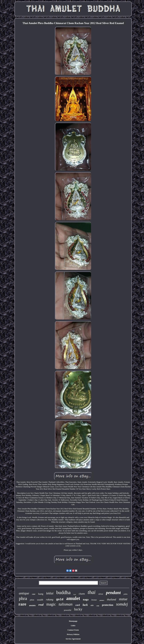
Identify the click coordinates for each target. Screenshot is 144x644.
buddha (63, 592)
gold (60, 599)
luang (41, 594)
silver (101, 594)
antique (24, 593)
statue (123, 599)
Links (73, 625)
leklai (50, 593)
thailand (111, 599)
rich (92, 605)
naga (86, 599)
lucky (78, 609)
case (34, 594)
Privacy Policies (73, 634)
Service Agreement (73, 639)
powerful (68, 610)
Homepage (73, 621)
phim (32, 600)
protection (108, 605)
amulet (73, 598)
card (78, 605)
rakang (50, 600)
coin (98, 606)
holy (75, 594)
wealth (40, 600)
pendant (113, 593)
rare (22, 604)
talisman (65, 604)
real (41, 605)
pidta (125, 594)
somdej (122, 604)
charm (82, 594)
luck (85, 605)
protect (102, 600)
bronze (94, 600)
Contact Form (73, 630)
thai (92, 592)
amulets (32, 606)
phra (23, 598)
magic (51, 604)
